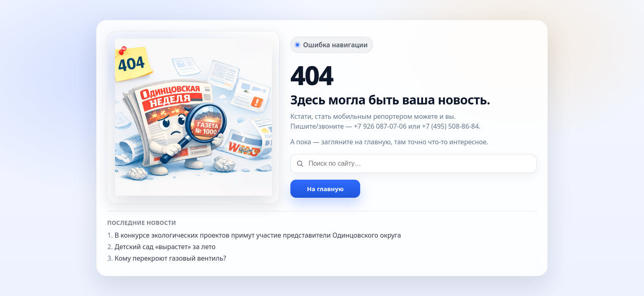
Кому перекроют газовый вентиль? (170, 258)
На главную (325, 189)
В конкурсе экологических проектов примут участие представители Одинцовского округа (258, 235)
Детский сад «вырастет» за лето (165, 247)
